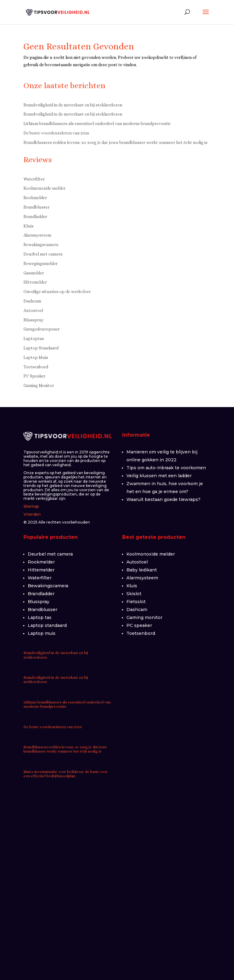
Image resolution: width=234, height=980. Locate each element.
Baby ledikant (142, 570)
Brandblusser (37, 207)
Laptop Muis (36, 357)
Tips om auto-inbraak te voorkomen (166, 468)
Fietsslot (136, 602)
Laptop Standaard (41, 348)
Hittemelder (35, 282)
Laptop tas (40, 617)
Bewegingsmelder (41, 263)
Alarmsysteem (37, 235)
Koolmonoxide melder (44, 188)
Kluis (28, 226)
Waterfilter (34, 179)
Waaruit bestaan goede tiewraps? (163, 499)
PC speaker (139, 625)
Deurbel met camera (43, 254)
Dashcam (32, 301)
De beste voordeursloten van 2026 (56, 133)
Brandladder (35, 216)
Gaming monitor (144, 617)
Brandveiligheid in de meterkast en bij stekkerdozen (73, 105)
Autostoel (33, 310)
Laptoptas (34, 338)
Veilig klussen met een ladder (159, 476)
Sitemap (31, 506)
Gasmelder (34, 273)
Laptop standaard (47, 625)
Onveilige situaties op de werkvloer (57, 291)
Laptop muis (42, 633)
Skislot (134, 594)
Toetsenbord (36, 367)
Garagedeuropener (42, 329)
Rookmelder (35, 198)
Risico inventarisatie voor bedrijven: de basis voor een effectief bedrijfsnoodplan (66, 774)
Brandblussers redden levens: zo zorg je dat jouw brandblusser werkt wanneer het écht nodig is (115, 142)
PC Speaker (34, 376)
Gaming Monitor (39, 385)
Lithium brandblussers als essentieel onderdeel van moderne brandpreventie (97, 123)
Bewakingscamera (41, 245)
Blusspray (34, 320)
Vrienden (32, 514)
